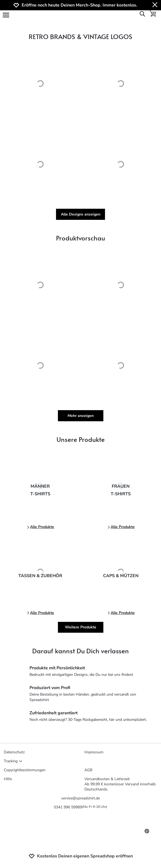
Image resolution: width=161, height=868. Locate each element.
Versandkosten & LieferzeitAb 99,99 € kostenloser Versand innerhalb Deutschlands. (120, 784)
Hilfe (8, 779)
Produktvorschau (80, 238)
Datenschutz (14, 752)
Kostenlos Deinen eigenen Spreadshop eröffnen (81, 856)
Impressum (94, 752)
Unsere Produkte (81, 439)
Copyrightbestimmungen (25, 770)
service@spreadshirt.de (80, 798)
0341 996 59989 (80, 807)
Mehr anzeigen (81, 416)
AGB (88, 770)
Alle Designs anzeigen (81, 214)
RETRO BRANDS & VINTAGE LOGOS (80, 36)
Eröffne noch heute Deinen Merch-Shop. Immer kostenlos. (79, 5)
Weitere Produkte (81, 627)
